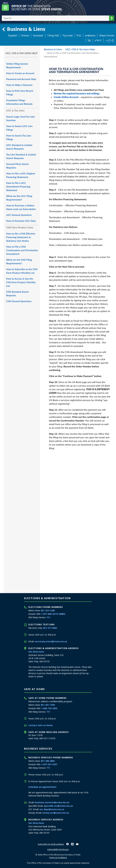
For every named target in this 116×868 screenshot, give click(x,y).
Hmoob (25, 35)
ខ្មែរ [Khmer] (89, 40)
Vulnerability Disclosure (58, 849)
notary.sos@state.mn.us (56, 813)
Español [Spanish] (13, 35)
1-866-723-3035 (49, 708)
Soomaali (38, 35)
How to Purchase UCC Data (21, 221)
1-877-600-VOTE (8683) (53, 614)
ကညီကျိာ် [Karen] (110, 40)
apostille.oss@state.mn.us (58, 806)
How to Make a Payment (19, 85)
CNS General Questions (19, 301)
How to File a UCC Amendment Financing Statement (18, 186)
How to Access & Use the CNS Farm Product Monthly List (21, 282)
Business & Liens (24, 29)
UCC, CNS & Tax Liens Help (80, 49)
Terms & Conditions (58, 857)
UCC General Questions (19, 215)
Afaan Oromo (107, 35)
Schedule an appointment (42, 787)
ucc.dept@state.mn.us (52, 809)
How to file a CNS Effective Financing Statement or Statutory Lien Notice (21, 237)
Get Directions (36, 652)
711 (48, 617)
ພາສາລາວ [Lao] (90, 35)
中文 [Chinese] (79, 35)
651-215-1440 (48, 610)
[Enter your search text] (55, 18)
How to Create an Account (20, 73)
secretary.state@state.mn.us (51, 641)
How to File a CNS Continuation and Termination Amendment (22, 250)
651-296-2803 (48, 761)
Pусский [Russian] (68, 35)
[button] (112, 18)
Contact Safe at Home (41, 725)
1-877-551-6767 (49, 764)
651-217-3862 (50, 628)
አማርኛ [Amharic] (98, 40)
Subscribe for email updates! (51, 844)
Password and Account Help (21, 79)
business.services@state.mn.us (52, 802)
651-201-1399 (48, 705)
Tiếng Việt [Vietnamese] (53, 35)
